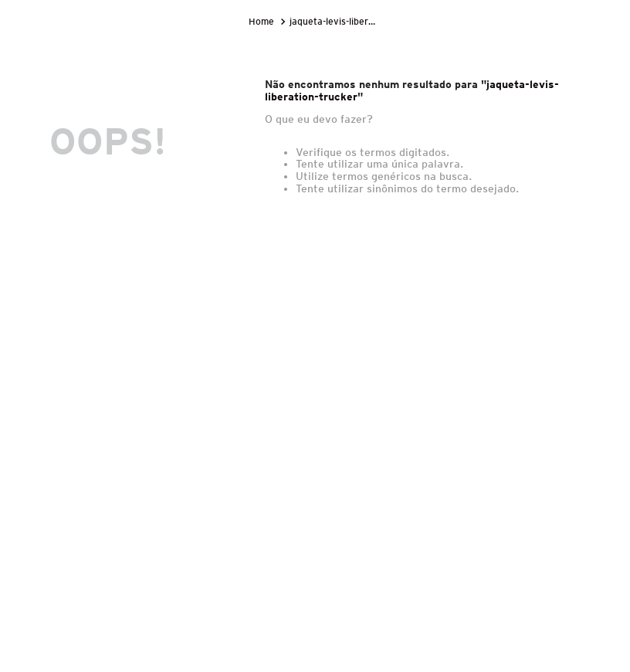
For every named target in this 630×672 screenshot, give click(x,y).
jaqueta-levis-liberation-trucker (334, 21)
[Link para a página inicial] (263, 22)
